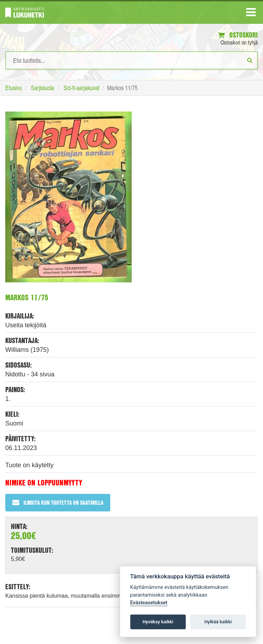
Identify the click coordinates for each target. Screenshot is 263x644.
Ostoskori (238, 35)
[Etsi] (250, 60)
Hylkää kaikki (218, 622)
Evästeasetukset (149, 603)
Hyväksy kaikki (158, 622)
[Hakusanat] (131, 60)
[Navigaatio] (251, 14)
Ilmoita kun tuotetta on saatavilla (58, 502)
